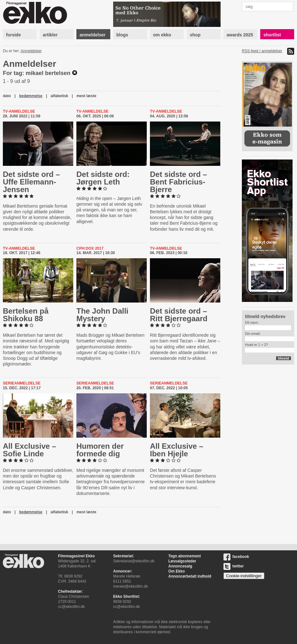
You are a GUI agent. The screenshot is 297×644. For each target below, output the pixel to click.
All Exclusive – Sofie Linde (29, 450)
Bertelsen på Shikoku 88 (26, 315)
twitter (234, 566)
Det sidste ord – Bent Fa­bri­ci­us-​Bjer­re (178, 182)
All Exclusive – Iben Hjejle (177, 450)
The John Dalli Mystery (102, 315)
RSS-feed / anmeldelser (262, 51)
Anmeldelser (31, 51)
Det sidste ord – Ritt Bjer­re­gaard (179, 315)
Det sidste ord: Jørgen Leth (103, 178)
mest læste (86, 96)
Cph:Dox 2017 (90, 248)
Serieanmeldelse (22, 383)
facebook (236, 557)
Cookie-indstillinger (244, 576)
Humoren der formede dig (100, 450)
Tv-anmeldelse (19, 111)
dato (7, 96)
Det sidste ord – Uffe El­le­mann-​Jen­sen (31, 182)
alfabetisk (59, 96)
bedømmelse (31, 96)
